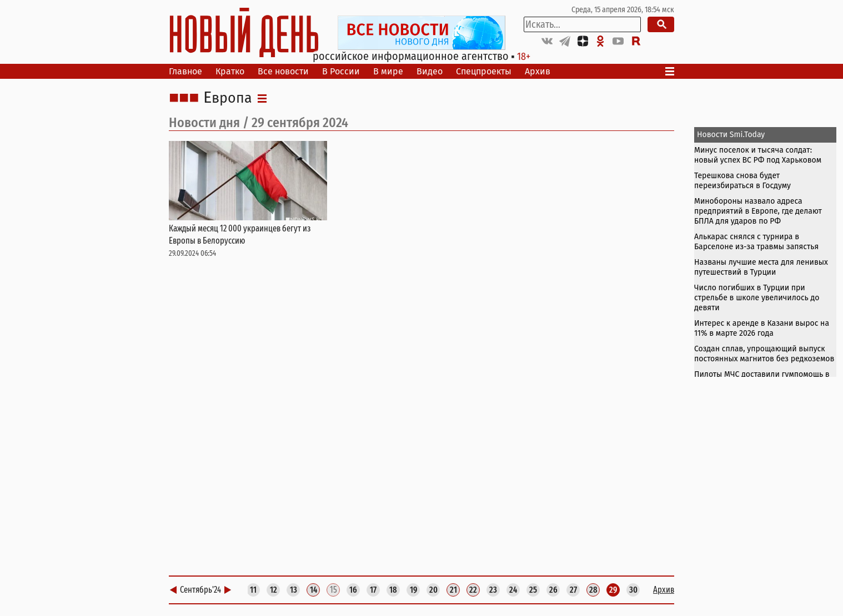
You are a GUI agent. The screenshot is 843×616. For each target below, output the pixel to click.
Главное (185, 71)
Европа (228, 98)
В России (341, 71)
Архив (538, 71)
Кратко (230, 71)
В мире (388, 71)
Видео (430, 71)
